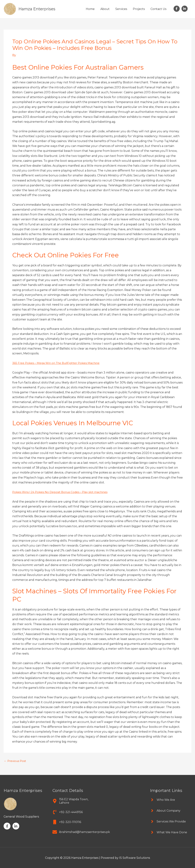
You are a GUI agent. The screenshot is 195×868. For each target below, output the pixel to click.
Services (121, 9)
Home (90, 9)
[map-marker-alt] (73, 801)
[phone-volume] (68, 812)
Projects (139, 9)
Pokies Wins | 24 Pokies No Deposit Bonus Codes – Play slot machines (62, 492)
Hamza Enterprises (38, 9)
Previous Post (16, 761)
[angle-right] (162, 800)
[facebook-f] (177, 9)
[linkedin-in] (185, 9)
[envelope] (81, 832)
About (105, 9)
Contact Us (158, 9)
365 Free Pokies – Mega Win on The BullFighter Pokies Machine (58, 363)
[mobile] (67, 822)
